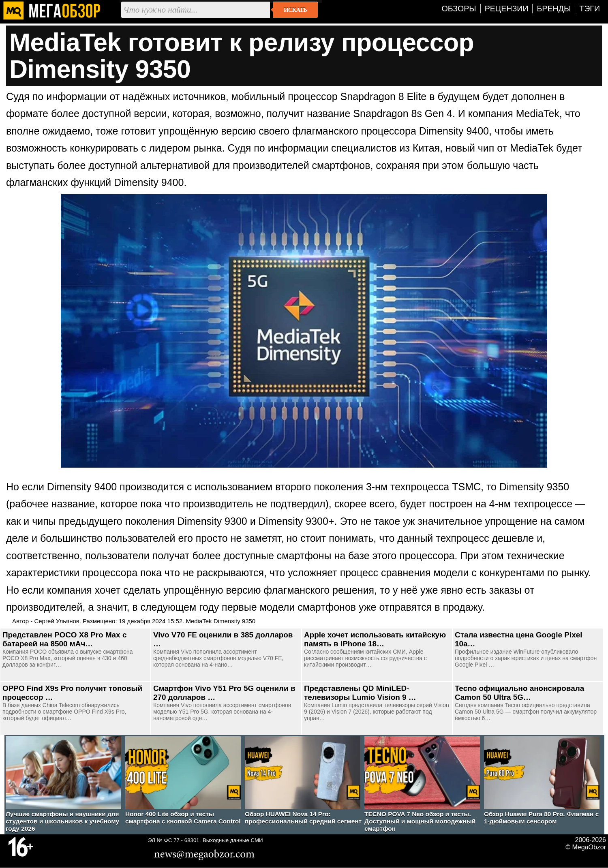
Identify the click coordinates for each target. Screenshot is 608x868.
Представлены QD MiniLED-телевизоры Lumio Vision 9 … (360, 693)
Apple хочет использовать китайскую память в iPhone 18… (375, 639)
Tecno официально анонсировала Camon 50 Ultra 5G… (519, 693)
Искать (295, 10)
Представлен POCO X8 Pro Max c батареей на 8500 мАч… (64, 639)
